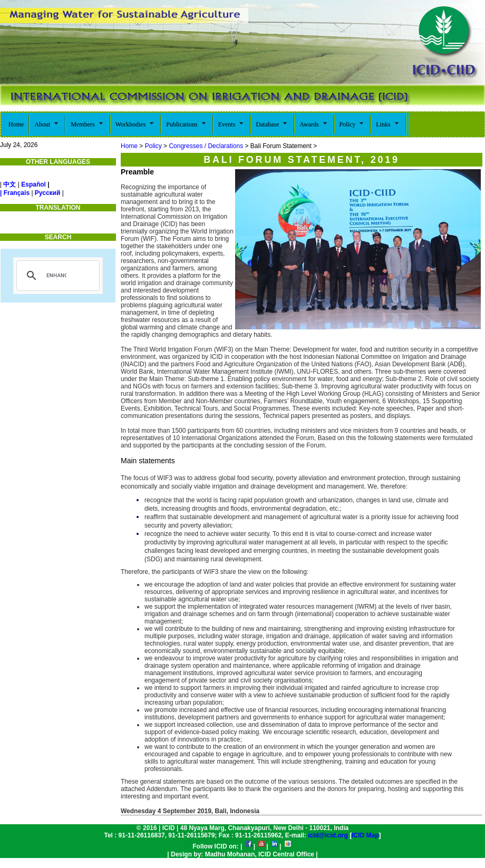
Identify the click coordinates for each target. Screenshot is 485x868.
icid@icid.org (328, 835)
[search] (56, 276)
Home (129, 146)
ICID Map (365, 835)
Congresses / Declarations (206, 146)
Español (33, 184)
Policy (153, 146)
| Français (15, 193)
